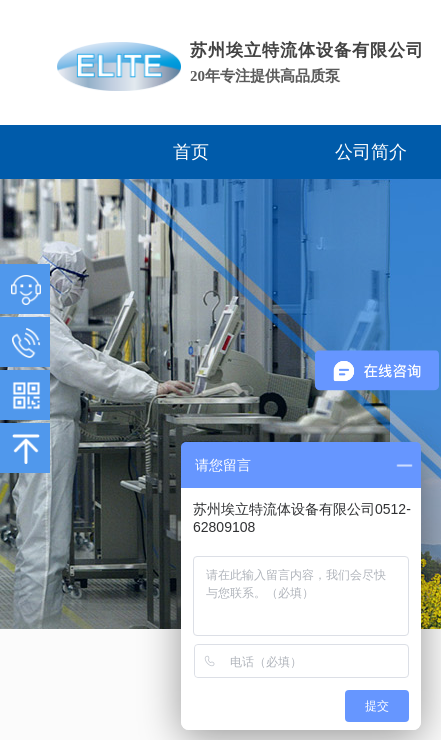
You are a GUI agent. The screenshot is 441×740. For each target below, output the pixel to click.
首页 (191, 152)
